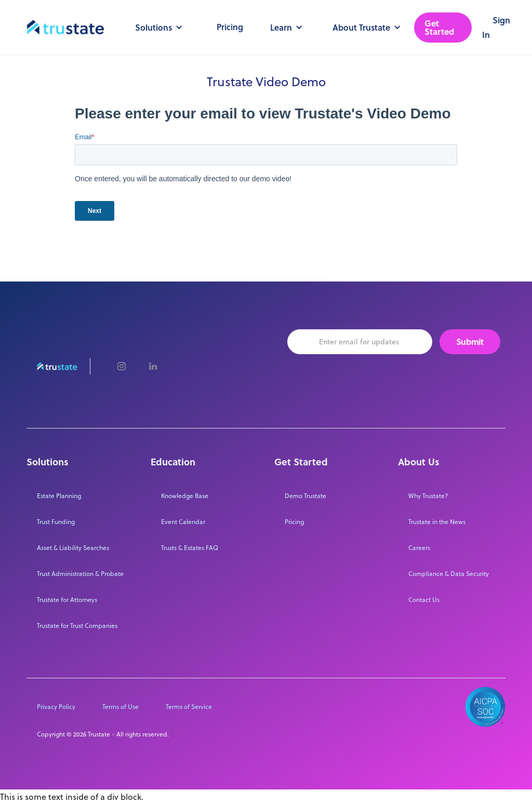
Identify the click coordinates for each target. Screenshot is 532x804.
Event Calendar (183, 522)
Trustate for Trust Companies (77, 626)
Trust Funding (56, 522)
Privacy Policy (56, 707)
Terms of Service (189, 707)
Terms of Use (121, 707)
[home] (65, 28)
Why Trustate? (428, 496)
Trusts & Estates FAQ (190, 548)
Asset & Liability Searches (73, 548)
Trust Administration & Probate (80, 574)
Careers (419, 548)
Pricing (230, 27)
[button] (157, 28)
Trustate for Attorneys (67, 600)
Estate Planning (59, 496)
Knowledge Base (185, 496)
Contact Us (424, 600)
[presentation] (366, 379)
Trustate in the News (437, 522)
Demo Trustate (305, 496)
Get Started (439, 27)
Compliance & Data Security (449, 574)
